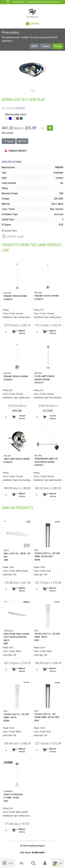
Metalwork (19, 2)
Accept (58, 46)
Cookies (46, 46)
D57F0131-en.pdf (13, 237)
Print (22, 141)
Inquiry (9, 141)
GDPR (34, 46)
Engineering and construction (43, 2)
